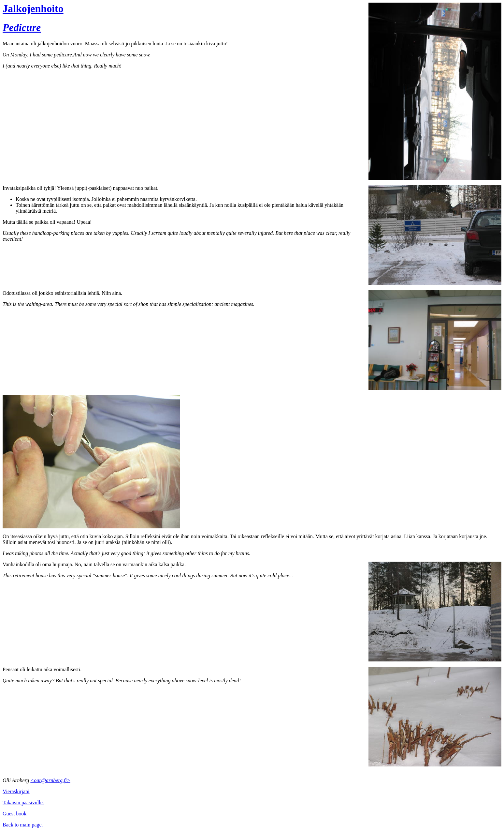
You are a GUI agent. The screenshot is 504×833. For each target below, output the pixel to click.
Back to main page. (23, 825)
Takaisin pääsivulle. (23, 803)
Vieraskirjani (16, 791)
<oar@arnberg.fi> (50, 780)
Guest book (14, 814)
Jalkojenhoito (33, 8)
